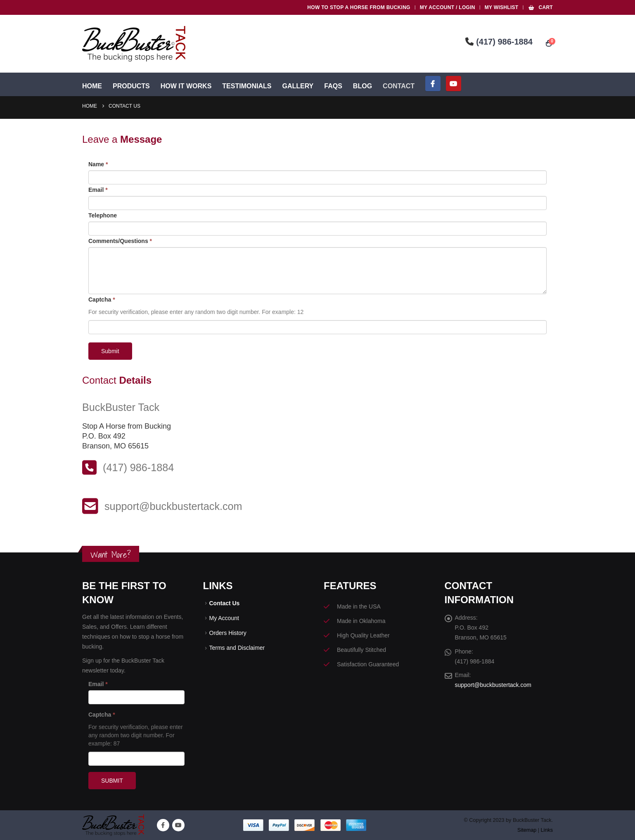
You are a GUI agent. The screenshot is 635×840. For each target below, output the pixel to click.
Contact (399, 86)
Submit (110, 351)
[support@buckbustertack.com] (317, 506)
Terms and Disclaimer (237, 650)
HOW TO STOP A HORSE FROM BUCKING (359, 7)
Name (98, 164)
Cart (540, 7)
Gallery (298, 86)
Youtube (178, 825)
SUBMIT (112, 781)
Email (98, 190)
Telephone (103, 215)
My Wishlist (502, 7)
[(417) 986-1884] (317, 467)
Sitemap (527, 830)
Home (92, 86)
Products (131, 86)
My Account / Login (448, 7)
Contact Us (225, 604)
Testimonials (247, 86)
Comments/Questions (120, 241)
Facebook (163, 825)
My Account (224, 619)
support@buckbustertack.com (493, 686)
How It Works (186, 86)
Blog (363, 86)
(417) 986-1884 (499, 42)
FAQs (333, 86)
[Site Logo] (134, 44)
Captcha (102, 300)
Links (547, 830)
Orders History (228, 634)
